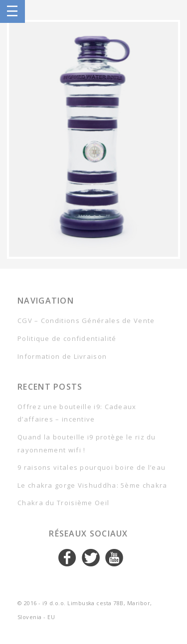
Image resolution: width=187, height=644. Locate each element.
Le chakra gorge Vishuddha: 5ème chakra (92, 485)
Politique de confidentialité (67, 338)
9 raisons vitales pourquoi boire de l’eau (92, 467)
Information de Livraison (62, 356)
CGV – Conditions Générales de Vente (86, 321)
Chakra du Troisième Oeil (63, 503)
